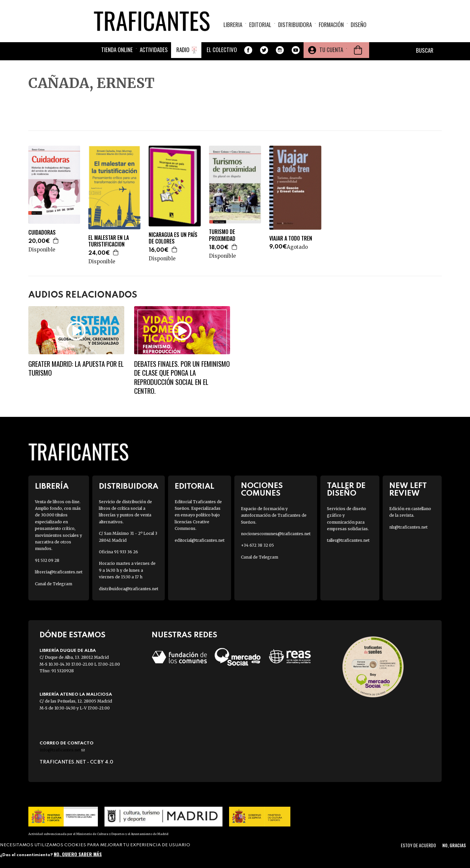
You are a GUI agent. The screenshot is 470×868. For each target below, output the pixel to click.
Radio (183, 50)
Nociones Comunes (262, 490)
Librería (52, 487)
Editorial (260, 25)
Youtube (296, 51)
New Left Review (408, 490)
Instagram (280, 51)
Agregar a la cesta (56, 241)
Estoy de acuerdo (418, 845)
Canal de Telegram (54, 584)
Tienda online (117, 50)
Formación (331, 25)
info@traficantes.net (62, 750)
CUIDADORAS (42, 232)
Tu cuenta (331, 50)
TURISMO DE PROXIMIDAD (222, 235)
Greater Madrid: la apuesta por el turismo (76, 368)
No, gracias (454, 845)
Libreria (233, 25)
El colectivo (222, 50)
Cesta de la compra (358, 51)
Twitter (264, 51)
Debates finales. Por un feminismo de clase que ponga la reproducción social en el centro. (182, 377)
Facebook (248, 51)
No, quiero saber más (78, 854)
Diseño (359, 25)
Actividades (154, 50)
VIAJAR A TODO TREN (291, 238)
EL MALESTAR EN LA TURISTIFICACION (109, 241)
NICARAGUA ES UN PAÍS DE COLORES (173, 238)
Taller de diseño (346, 490)
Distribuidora (295, 25)
